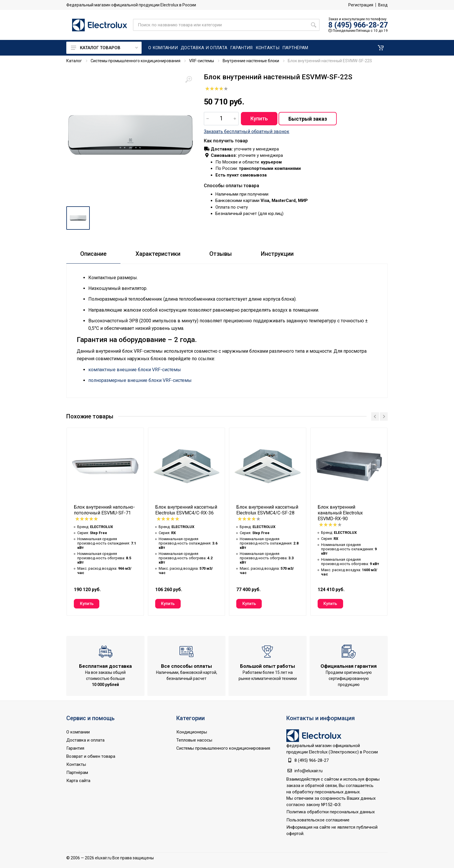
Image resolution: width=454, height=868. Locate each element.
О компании (78, 732)
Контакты (76, 764)
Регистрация (361, 5)
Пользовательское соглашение (318, 820)
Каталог (74, 61)
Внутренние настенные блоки (251, 61)
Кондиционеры (192, 732)
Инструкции (277, 254)
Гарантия (75, 748)
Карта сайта (78, 781)
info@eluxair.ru (309, 771)
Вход (383, 5)
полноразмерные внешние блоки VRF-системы (140, 380)
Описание (93, 254)
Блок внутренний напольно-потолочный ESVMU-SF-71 (104, 510)
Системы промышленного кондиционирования (136, 61)
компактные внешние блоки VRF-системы (135, 370)
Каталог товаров (104, 48)
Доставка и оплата (85, 740)
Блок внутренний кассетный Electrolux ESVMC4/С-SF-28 (267, 510)
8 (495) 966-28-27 (358, 25)
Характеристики (158, 254)
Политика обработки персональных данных (331, 812)
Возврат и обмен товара (91, 756)
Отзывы (221, 254)
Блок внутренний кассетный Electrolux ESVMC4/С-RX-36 (186, 510)
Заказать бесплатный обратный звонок (247, 132)
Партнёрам (77, 773)
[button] (381, 48)
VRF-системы (202, 61)
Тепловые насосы (194, 740)
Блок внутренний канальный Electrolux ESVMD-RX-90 (340, 513)
